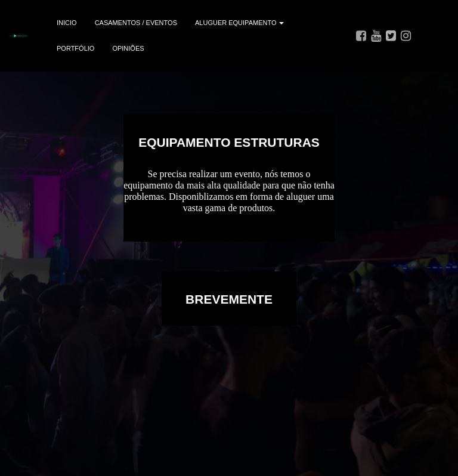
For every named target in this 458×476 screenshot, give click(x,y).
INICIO (67, 23)
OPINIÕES (128, 48)
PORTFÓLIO (75, 48)
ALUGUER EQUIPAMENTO (239, 23)
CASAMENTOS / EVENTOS (136, 23)
